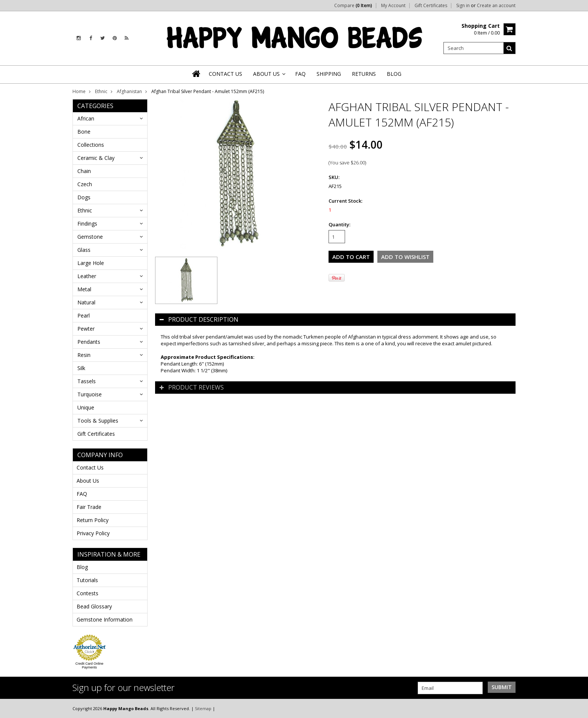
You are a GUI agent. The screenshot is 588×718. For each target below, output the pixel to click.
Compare (353, 6)
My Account (393, 6)
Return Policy (93, 520)
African (86, 118)
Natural (86, 302)
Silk (81, 368)
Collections (91, 145)
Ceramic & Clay (96, 158)
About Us (88, 481)
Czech (85, 184)
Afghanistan (129, 91)
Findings (87, 224)
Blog (82, 567)
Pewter (86, 329)
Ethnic (101, 91)
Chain (84, 171)
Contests (87, 593)
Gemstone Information (105, 619)
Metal (84, 289)
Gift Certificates (431, 6)
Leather (87, 276)
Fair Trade (89, 507)
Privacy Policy (93, 533)
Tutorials (87, 580)
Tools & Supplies (98, 421)
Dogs (84, 197)
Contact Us (90, 467)
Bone (84, 132)
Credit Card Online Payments (90, 665)
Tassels (87, 381)
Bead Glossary (94, 606)
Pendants (89, 342)
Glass (84, 250)
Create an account (496, 6)
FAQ (82, 494)
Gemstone (90, 237)
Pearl (84, 315)
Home (79, 91)
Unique (86, 407)
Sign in (463, 6)
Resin (84, 355)
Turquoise (90, 394)
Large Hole (91, 263)
